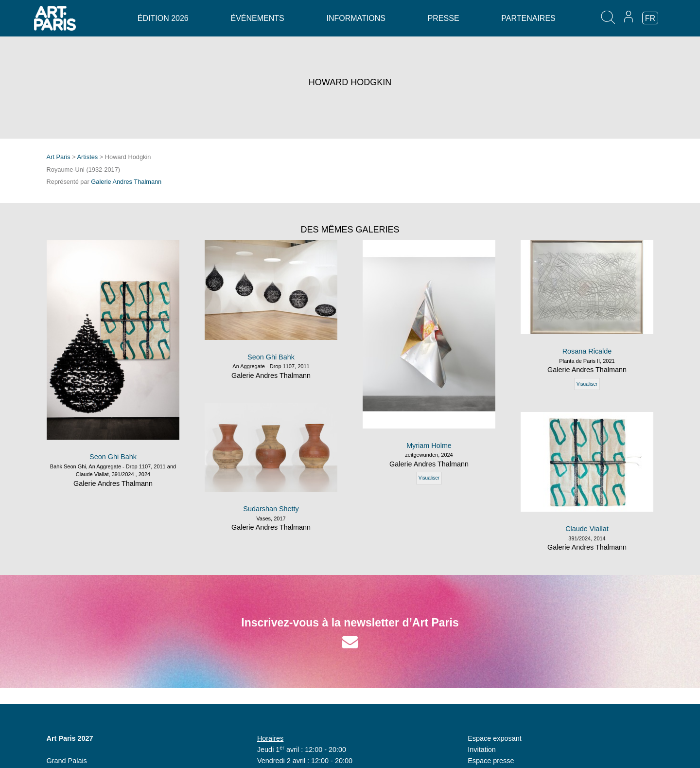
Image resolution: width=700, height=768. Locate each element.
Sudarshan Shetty (271, 509)
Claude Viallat (587, 529)
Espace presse (491, 761)
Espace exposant (494, 738)
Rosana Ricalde (587, 351)
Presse (444, 18)
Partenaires (528, 18)
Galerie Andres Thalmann (126, 182)
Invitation (482, 750)
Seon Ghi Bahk (113, 457)
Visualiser (429, 478)
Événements (257, 18)
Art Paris (59, 157)
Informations (356, 18)
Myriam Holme (429, 446)
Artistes (88, 157)
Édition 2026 (163, 18)
